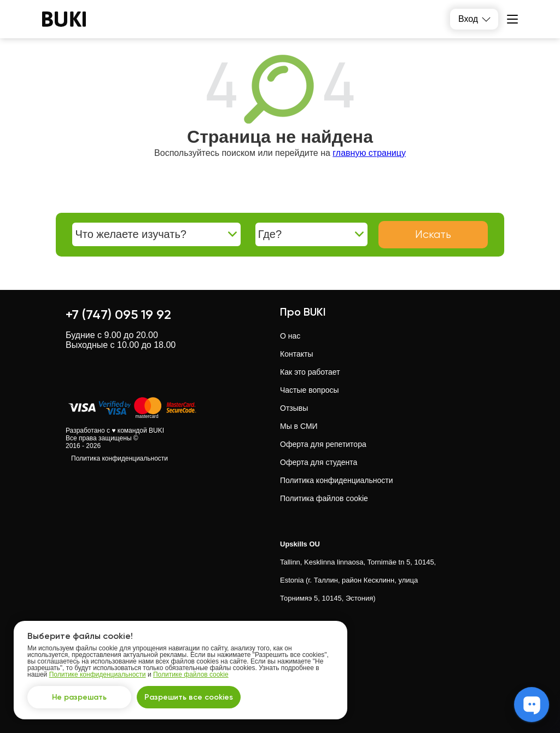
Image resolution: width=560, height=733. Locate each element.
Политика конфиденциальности (119, 458)
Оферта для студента (319, 462)
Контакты (296, 354)
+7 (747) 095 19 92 (118, 314)
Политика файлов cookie (324, 498)
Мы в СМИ (299, 426)
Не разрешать (79, 697)
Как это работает (310, 372)
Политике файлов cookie (191, 674)
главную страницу (369, 153)
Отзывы (294, 408)
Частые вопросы (310, 390)
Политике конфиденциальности (98, 674)
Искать (433, 234)
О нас (290, 336)
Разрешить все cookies (189, 697)
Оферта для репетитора (323, 444)
